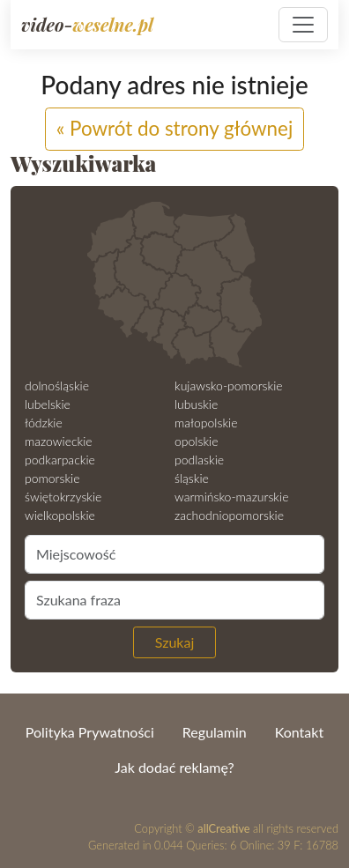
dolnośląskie (57, 386)
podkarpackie (60, 460)
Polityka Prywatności (90, 732)
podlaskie (199, 460)
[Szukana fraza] (174, 600)
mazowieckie (59, 441)
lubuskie (196, 404)
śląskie (192, 478)
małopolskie (206, 423)
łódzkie (44, 423)
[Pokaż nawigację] (303, 25)
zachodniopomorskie (229, 515)
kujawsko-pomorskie (229, 386)
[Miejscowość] (174, 554)
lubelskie (48, 404)
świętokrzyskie (63, 497)
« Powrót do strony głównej (175, 128)
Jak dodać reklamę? (174, 767)
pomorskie (52, 478)
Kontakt (299, 732)
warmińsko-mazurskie (231, 497)
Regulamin (215, 732)
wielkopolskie (60, 515)
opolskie (196, 441)
